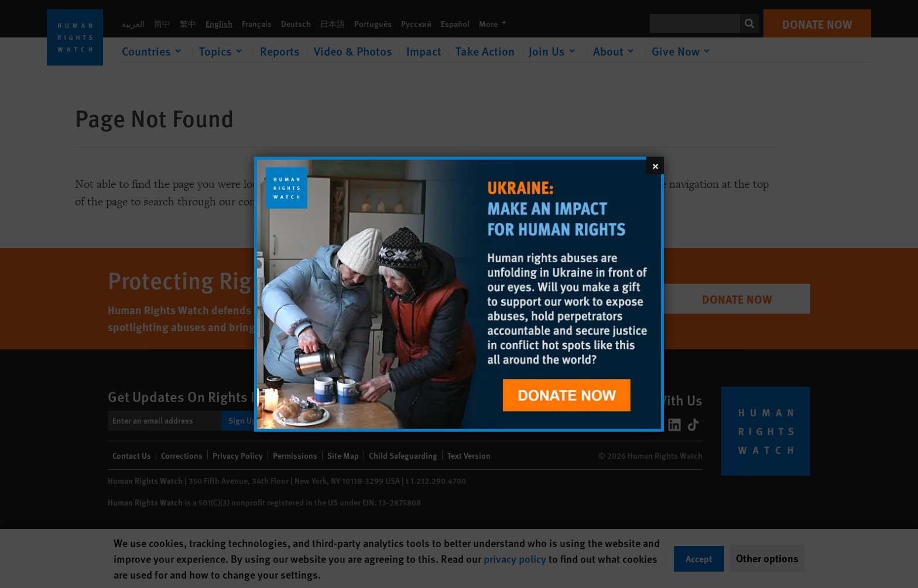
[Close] (655, 165)
